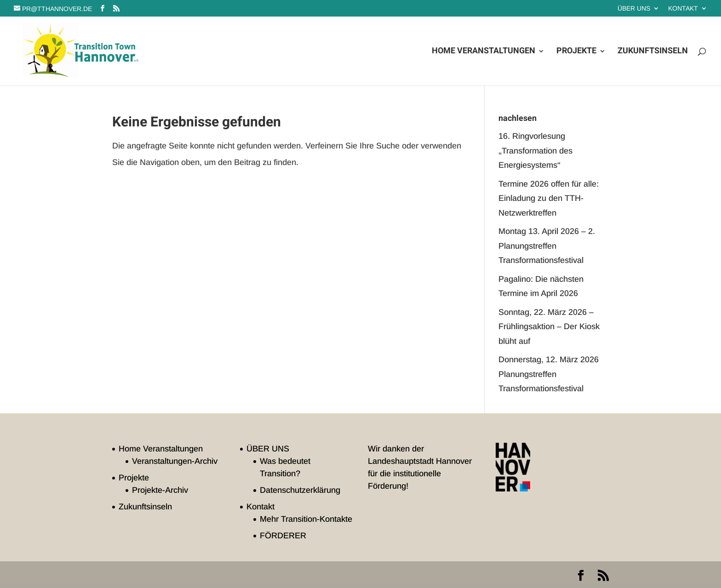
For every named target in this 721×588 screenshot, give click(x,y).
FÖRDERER (283, 536)
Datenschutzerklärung (300, 490)
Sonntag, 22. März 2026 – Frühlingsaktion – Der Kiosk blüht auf (549, 327)
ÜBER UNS (634, 9)
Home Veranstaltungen (484, 52)
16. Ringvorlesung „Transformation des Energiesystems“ (535, 151)
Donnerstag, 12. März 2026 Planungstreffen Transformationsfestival (549, 374)
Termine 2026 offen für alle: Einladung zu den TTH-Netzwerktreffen (549, 198)
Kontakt (683, 9)
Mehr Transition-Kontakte (306, 519)
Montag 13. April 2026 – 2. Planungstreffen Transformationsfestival (547, 246)
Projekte (576, 52)
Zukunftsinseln (653, 52)
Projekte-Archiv (160, 490)
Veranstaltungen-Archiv (175, 461)
